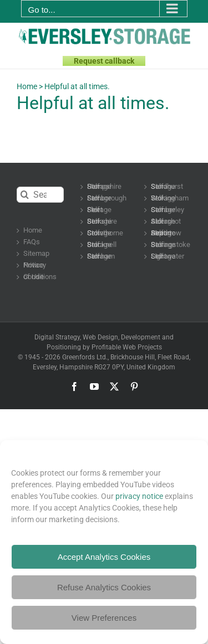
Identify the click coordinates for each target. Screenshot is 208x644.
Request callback (104, 61)
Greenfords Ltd (84, 357)
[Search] (25, 195)
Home (27, 86)
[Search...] (40, 195)
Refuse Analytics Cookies (104, 587)
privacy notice (139, 496)
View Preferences (104, 618)
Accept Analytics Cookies (104, 557)
